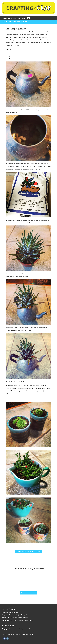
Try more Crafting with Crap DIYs (28, 551)
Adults (25, 22)
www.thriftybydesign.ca (26, 620)
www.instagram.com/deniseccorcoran (28, 629)
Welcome (6, 18)
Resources (22, 18)
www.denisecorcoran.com (20, 618)
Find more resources (28, 593)
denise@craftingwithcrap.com (24, 615)
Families (17, 22)
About (14, 18)
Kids (11, 22)
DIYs (29, 18)
